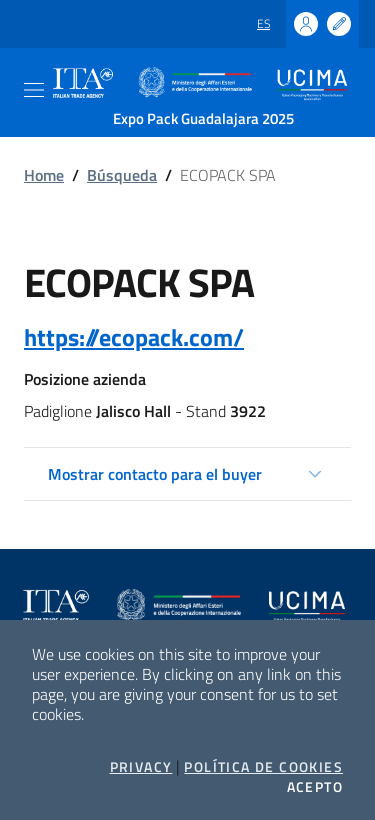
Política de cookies (263, 767)
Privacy (141, 767)
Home (44, 175)
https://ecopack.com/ (134, 337)
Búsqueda (122, 175)
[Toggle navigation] (34, 90)
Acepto (315, 787)
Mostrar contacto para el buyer (155, 474)
